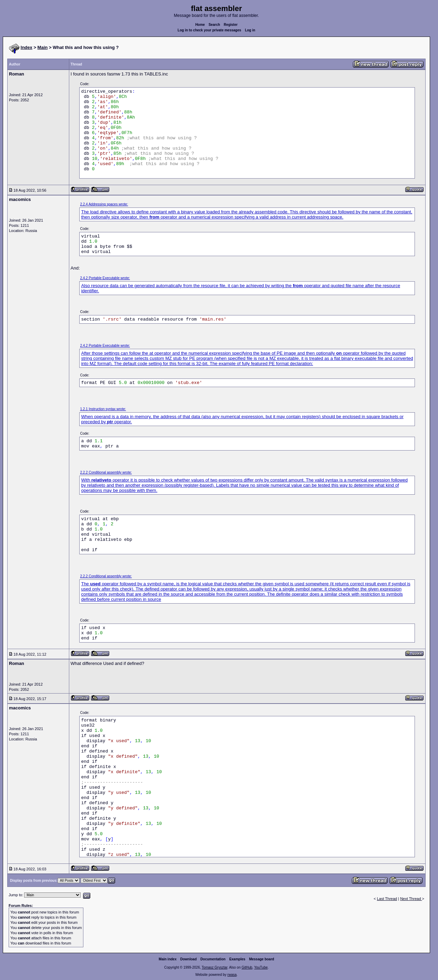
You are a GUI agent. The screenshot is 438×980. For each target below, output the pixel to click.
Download (189, 959)
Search (214, 25)
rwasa (232, 975)
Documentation (213, 959)
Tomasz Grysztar (214, 967)
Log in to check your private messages (209, 30)
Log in (250, 30)
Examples (237, 959)
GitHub (247, 967)
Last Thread (387, 899)
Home (200, 25)
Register (231, 25)
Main (43, 47)
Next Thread (411, 899)
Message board (262, 959)
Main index (168, 959)
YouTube (261, 967)
